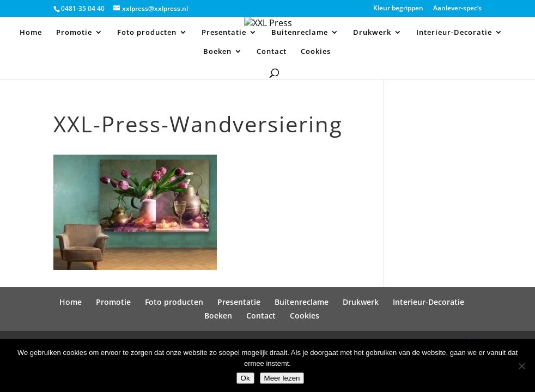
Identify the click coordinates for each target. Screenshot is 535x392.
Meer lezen (282, 378)
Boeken (217, 52)
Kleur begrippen (398, 9)
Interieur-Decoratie (454, 33)
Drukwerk (372, 33)
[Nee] (521, 366)
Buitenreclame (300, 33)
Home (31, 33)
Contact (272, 52)
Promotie (74, 33)
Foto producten (147, 33)
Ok (245, 378)
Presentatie (224, 33)
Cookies (316, 52)
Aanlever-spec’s (457, 9)
